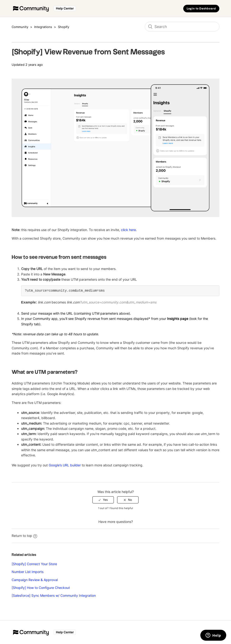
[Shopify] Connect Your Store (34, 564)
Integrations (43, 27)
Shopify (64, 27)
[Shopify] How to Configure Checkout (41, 588)
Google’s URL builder (65, 465)
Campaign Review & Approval (35, 580)
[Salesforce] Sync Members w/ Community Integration (54, 595)
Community (20, 27)
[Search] (182, 27)
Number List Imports (28, 572)
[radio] (103, 500)
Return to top (24, 536)
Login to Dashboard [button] (201, 9)
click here (128, 230)
